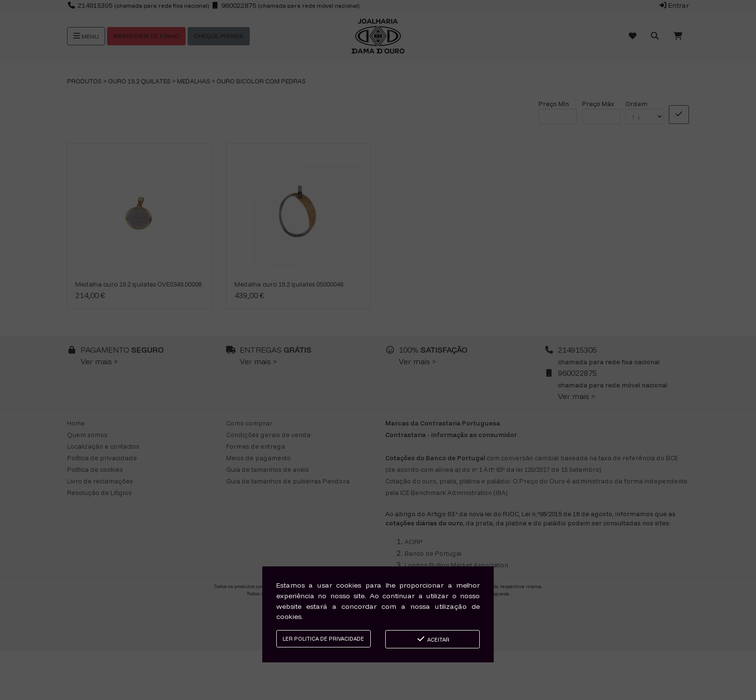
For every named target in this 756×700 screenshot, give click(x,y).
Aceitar (433, 639)
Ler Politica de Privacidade (323, 639)
